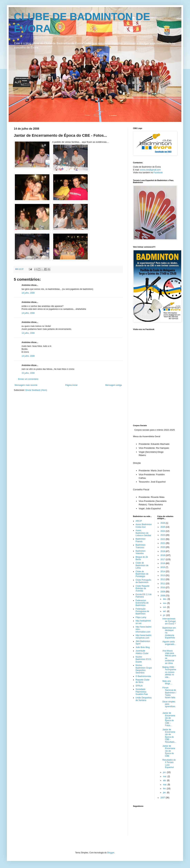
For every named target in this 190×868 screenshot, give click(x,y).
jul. (165, 615)
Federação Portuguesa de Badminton (142, 611)
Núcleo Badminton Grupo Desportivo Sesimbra (144, 669)
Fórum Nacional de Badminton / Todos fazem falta (169, 693)
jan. (165, 792)
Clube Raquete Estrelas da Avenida (142, 588)
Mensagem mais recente (26, 385)
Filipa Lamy (141, 617)
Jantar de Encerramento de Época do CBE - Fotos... (169, 719)
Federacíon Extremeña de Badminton (142, 603)
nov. (165, 603)
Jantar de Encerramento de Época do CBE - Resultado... (169, 736)
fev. (165, 789)
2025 (163, 527)
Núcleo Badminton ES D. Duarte (144, 659)
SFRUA (139, 686)
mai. (165, 776)
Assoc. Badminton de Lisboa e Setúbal (143, 533)
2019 (163, 551)
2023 (163, 535)
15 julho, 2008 (28, 373)
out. (165, 607)
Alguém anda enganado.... (169, 644)
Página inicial (71, 385)
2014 (163, 571)
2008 (163, 596)
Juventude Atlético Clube (142, 652)
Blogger (111, 853)
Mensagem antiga (114, 385)
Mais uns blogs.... (167, 682)
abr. (165, 780)
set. (165, 611)
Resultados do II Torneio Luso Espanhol (169, 764)
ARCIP (139, 521)
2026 (163, 523)
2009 (163, 592)
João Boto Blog (143, 647)
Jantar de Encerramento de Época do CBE (169, 751)
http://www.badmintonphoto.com (143, 636)
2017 (163, 559)
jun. (165, 772)
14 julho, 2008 (28, 293)
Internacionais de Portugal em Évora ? (169, 621)
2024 (163, 531)
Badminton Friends (141, 540)
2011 (163, 584)
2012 (163, 579)
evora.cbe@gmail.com (150, 170)
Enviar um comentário (28, 379)
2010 (163, 588)
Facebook (158, 173)
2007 (163, 798)
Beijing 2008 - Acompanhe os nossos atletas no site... (169, 672)
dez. (165, 599)
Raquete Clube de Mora (142, 681)
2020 (163, 547)
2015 (163, 567)
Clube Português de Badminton (143, 581)
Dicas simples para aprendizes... (169, 705)
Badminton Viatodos (141, 552)
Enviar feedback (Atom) (36, 390)
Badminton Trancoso (141, 546)
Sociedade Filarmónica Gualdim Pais (142, 692)
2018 (163, 555)
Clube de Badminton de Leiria (142, 565)
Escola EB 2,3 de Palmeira (144, 596)
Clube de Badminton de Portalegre (142, 574)
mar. (165, 785)
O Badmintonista (143, 676)
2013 (163, 575)
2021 (163, 543)
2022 (163, 539)
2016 (163, 563)
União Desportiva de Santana (144, 699)
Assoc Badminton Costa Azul (144, 526)
